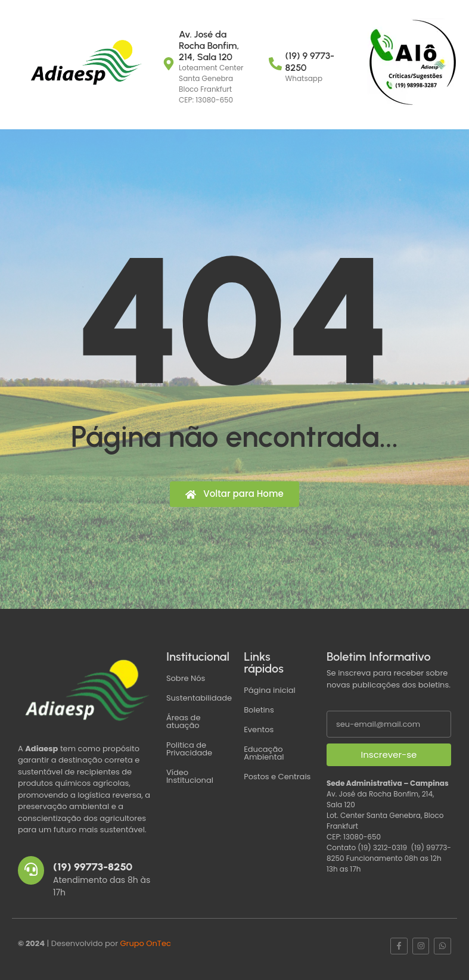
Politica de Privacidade (189, 749)
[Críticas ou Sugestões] (412, 63)
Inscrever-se (389, 755)
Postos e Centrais (277, 777)
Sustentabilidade (199, 698)
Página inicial (270, 690)
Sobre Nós (186, 678)
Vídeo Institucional (190, 776)
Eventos (259, 729)
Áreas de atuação (184, 721)
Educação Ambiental (264, 753)
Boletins (259, 710)
